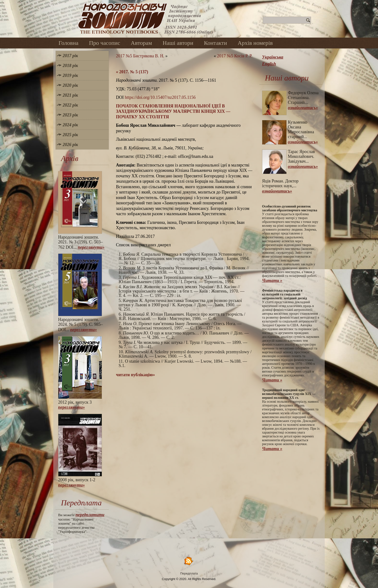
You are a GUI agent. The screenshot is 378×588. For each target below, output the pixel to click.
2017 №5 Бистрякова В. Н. (140, 56)
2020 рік (70, 85)
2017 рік (70, 56)
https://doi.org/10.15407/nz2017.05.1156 (160, 97)
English (269, 64)
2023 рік (70, 115)
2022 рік (70, 105)
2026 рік (70, 145)
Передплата (189, 573)
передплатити (90, 515)
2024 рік (70, 125)
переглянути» (91, 247)
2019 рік (70, 75)
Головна (68, 43)
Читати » (272, 281)
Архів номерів (255, 43)
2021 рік (70, 95)
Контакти (216, 43)
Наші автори (178, 43)
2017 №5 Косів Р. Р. (235, 56)
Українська (273, 57)
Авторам (141, 43)
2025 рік (70, 135)
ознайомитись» (303, 108)
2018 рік (70, 66)
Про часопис (105, 43)
